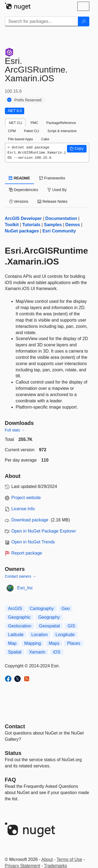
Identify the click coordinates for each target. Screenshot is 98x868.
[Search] (84, 21)
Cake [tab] (45, 139)
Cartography (42, 609)
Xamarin (37, 652)
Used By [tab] (57, 190)
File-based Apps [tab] (21, 139)
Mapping (33, 643)
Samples (53, 225)
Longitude (65, 635)
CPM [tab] (12, 131)
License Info (23, 509)
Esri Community (59, 231)
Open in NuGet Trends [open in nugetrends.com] (33, 542)
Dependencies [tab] (24, 190)
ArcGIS (15, 609)
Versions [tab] (19, 201)
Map (12, 643)
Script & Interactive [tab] (62, 131)
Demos (73, 225)
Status (13, 753)
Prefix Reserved (28, 100)
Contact (15, 726)
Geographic (19, 617)
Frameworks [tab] (52, 178)
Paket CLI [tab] (32, 131)
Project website (26, 498)
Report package (27, 553)
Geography (49, 617)
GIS (71, 626)
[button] (77, 149)
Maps (54, 643)
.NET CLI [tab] (15, 123)
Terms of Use (69, 859)
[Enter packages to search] (42, 21)
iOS (57, 652)
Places (73, 643)
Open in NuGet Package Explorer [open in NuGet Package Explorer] (44, 531)
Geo (66, 609)
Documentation (61, 218)
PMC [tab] (34, 123)
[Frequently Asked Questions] (10, 780)
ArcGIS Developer (23, 218)
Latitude (16, 635)
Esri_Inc (25, 588)
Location (40, 635)
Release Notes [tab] (53, 201)
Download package (30, 520)
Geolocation (20, 626)
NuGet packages (22, 231)
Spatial (15, 652)
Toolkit (12, 225)
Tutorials (31, 225)
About (47, 859)
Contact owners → (21, 576)
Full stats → (15, 430)
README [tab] (20, 178)
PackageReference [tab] (61, 123)
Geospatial (49, 626)
